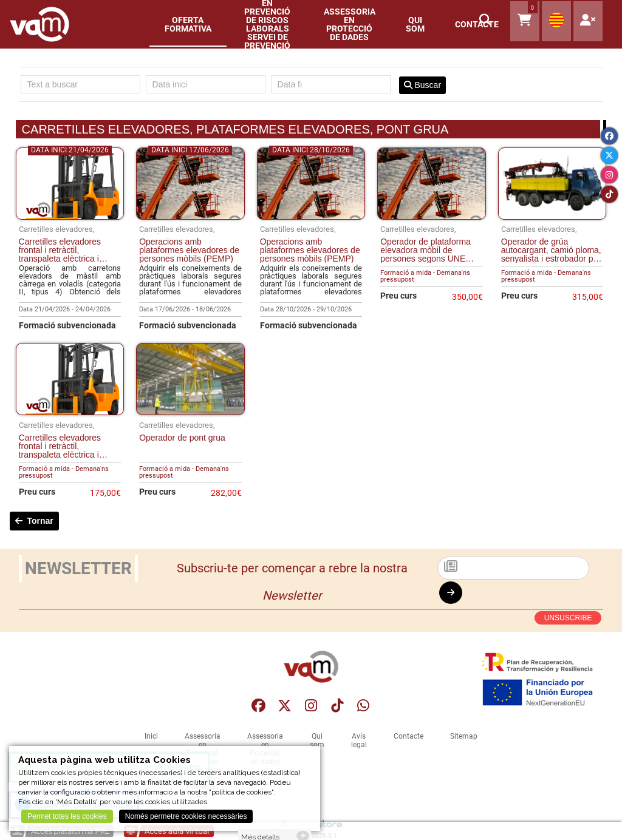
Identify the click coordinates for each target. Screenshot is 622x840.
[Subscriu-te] (513, 568)
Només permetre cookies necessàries (186, 816)
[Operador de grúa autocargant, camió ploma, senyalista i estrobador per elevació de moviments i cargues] (552, 217)
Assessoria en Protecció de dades (350, 24)
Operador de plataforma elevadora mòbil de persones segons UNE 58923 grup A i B (425, 250)
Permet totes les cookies (67, 816)
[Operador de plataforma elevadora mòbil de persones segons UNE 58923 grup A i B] (432, 217)
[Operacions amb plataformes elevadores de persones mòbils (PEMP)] (190, 217)
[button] (487, 22)
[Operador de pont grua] (190, 412)
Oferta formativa (188, 24)
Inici (151, 736)
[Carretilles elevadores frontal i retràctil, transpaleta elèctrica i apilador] (70, 217)
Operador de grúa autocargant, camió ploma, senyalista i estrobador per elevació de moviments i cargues (551, 250)
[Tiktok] (609, 194)
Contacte (408, 736)
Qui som (415, 24)
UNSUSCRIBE (568, 618)
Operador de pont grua (182, 438)
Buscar (422, 85)
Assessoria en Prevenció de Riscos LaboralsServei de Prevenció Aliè (268, 24)
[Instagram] (609, 175)
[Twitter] (609, 155)
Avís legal (359, 740)
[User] (588, 21)
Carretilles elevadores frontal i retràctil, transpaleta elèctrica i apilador (60, 250)
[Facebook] (609, 136)
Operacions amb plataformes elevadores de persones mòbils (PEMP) (189, 250)
